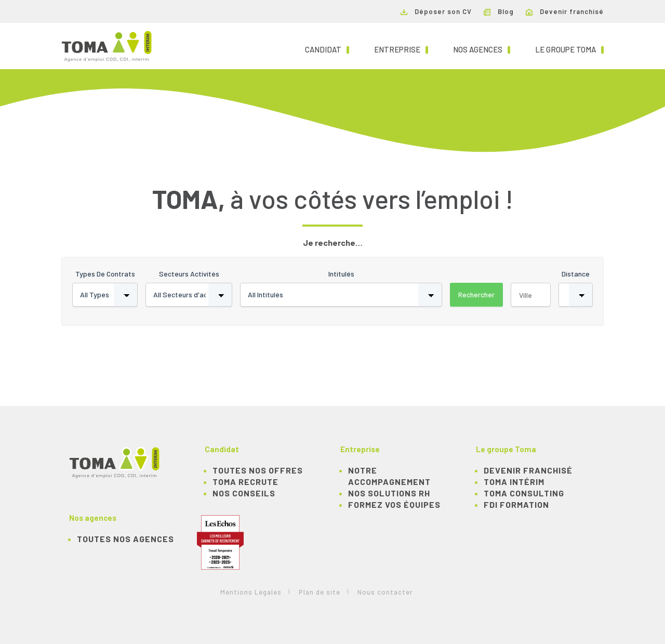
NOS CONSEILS (244, 493)
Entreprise (401, 49)
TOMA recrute (245, 482)
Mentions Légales (251, 592)
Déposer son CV (436, 11)
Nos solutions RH (389, 493)
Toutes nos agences (125, 539)
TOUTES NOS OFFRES (258, 470)
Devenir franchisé (565, 11)
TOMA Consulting (524, 493)
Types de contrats (105, 274)
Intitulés (341, 274)
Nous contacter (385, 592)
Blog (499, 11)
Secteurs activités (189, 274)
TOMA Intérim (514, 482)
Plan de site (320, 592)
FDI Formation (516, 504)
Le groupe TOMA (569, 49)
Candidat (327, 49)
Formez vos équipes (394, 504)
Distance (576, 274)
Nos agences (482, 49)
